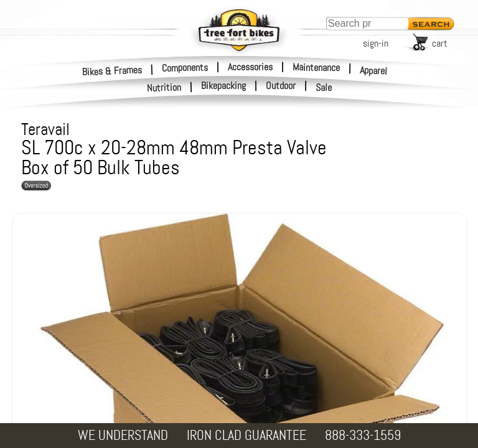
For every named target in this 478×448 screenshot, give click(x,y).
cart (440, 43)
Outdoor (281, 86)
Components (185, 67)
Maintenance (316, 67)
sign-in (376, 43)
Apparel (374, 71)
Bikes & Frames (112, 71)
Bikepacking (223, 86)
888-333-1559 (363, 435)
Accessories (250, 67)
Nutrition (164, 87)
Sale (324, 88)
